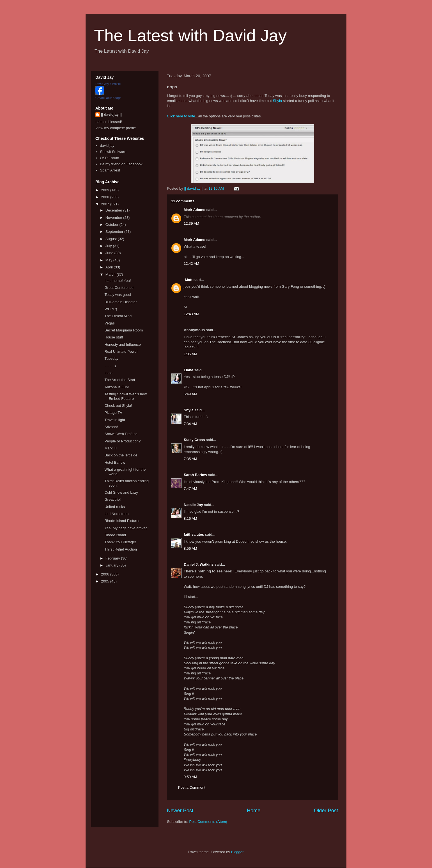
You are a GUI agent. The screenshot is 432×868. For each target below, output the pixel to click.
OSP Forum (109, 158)
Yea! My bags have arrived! (126, 528)
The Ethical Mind (118, 316)
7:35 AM (190, 459)
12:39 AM (191, 223)
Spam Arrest (110, 170)
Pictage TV (113, 413)
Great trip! (112, 499)
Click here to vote (181, 116)
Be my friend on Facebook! (122, 164)
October (112, 225)
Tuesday (111, 358)
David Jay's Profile (108, 84)
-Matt (188, 280)
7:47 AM (190, 488)
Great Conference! (119, 288)
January (112, 565)
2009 (106, 190)
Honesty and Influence (122, 344)
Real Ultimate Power (121, 351)
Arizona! (111, 427)
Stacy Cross (194, 440)
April (110, 267)
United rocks (114, 507)
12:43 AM (191, 314)
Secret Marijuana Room (124, 330)
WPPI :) (111, 309)
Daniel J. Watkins (199, 564)
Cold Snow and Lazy (121, 492)
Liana (189, 370)
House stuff (114, 337)
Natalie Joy (193, 505)
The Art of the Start (120, 380)
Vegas (109, 323)
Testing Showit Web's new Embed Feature (125, 396)
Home (254, 811)
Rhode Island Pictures (122, 521)
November (114, 218)
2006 (106, 574)
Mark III (110, 448)
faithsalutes (194, 534)
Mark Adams (195, 210)
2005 (106, 581)
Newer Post (180, 811)
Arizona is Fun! (117, 387)
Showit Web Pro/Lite (121, 434)
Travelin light (115, 420)
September (115, 232)
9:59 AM (190, 777)
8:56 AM (190, 548)
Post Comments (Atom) (208, 822)
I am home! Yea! (118, 281)
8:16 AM (190, 518)
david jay (107, 146)
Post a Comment (192, 787)
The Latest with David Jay (190, 35)
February (113, 558)
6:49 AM (190, 394)
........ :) (110, 366)
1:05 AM (190, 354)
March (111, 274)
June (110, 253)
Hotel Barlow (115, 462)
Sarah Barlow (195, 475)
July (109, 246)
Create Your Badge (108, 98)
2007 (106, 204)
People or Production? (122, 441)
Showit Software (113, 152)
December (114, 210)
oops (108, 373)
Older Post (326, 811)
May (109, 260)
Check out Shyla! (118, 406)
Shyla (278, 101)
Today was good (118, 295)
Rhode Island (115, 535)
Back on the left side (121, 455)
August (112, 239)
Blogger (237, 852)
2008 (106, 197)
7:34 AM (190, 424)
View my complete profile (116, 128)
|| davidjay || (111, 114)
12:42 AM (191, 264)
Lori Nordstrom (116, 514)
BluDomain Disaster (120, 302)
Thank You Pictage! (120, 542)
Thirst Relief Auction (121, 549)
